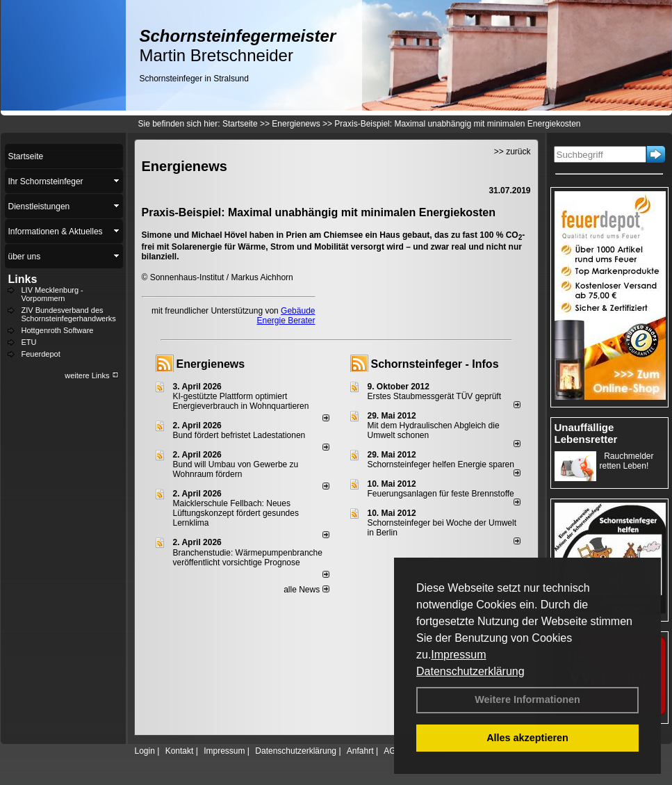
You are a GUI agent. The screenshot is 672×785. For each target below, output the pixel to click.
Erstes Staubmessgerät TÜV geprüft (435, 396)
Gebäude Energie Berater (286, 316)
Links (23, 279)
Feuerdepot (41, 354)
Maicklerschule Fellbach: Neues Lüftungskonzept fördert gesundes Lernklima (236, 513)
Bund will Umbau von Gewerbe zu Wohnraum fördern (236, 469)
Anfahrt (360, 751)
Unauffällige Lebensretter (586, 433)
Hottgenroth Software (58, 330)
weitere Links (91, 375)
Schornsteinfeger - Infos (435, 364)
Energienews (211, 364)
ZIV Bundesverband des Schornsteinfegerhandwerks (69, 314)
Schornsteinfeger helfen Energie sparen (441, 464)
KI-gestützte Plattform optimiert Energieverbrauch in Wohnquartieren (241, 401)
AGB (392, 751)
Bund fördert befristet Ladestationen (239, 435)
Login (145, 751)
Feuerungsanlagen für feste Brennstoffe (441, 494)
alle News (306, 590)
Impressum (458, 655)
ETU (29, 342)
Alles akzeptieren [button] (527, 738)
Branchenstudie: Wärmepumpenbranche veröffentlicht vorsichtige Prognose (248, 558)
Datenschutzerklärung (470, 671)
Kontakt (180, 751)
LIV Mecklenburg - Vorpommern (52, 294)
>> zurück (513, 152)
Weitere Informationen (527, 699)
